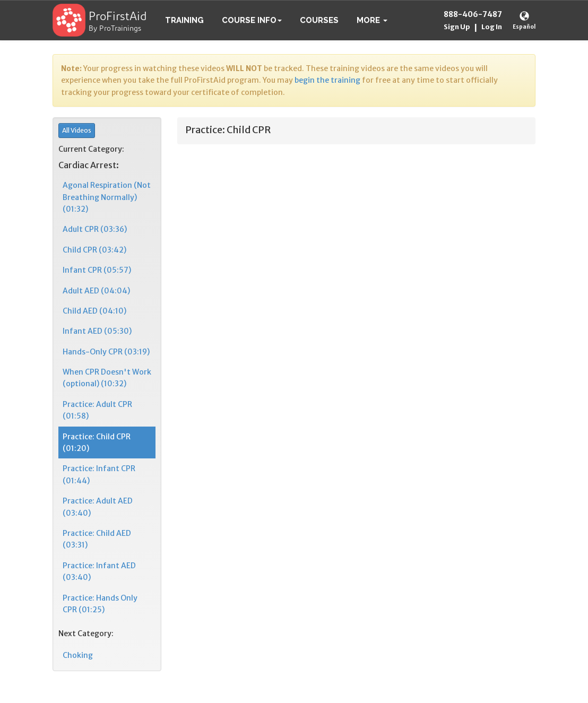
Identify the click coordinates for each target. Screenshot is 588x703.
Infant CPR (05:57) (97, 270)
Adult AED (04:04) (96, 291)
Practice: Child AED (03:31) (97, 539)
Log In (492, 27)
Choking (78, 655)
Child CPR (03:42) (94, 250)
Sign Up (457, 27)
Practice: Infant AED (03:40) (99, 571)
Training (184, 20)
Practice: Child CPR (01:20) (97, 442)
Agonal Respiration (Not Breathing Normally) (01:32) (107, 197)
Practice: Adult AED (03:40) (98, 507)
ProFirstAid (118, 17)
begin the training (327, 80)
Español (524, 27)
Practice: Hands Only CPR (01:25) (100, 604)
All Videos (77, 130)
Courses (319, 20)
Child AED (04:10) (94, 311)
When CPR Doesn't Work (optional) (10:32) (107, 378)
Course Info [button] (252, 20)
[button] (372, 20)
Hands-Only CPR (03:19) (106, 352)
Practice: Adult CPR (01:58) (97, 410)
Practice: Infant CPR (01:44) (99, 474)
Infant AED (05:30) (97, 331)
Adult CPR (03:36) (95, 229)
